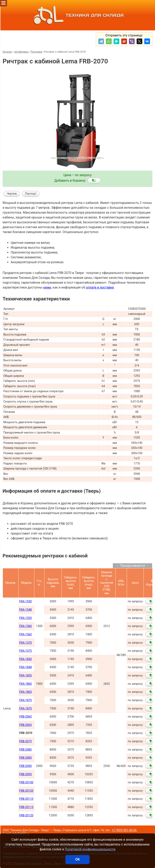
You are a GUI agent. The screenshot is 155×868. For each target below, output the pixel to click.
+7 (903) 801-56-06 (124, 830)
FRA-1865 (26, 692)
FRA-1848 (26, 667)
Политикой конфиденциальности (90, 849)
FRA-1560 (26, 626)
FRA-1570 (26, 643)
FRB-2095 (25, 774)
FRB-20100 (26, 782)
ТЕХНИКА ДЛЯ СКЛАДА (78, 15)
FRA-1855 (26, 676)
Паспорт (31, 194)
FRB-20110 (26, 799)
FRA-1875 (26, 709)
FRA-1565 (26, 634)
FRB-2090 (25, 766)
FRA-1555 (26, 618)
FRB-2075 (25, 741)
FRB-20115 (26, 807)
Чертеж (12, 194)
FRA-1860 (26, 684)
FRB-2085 (25, 758)
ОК (77, 859)
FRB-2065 (25, 725)
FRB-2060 (25, 717)
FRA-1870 (26, 700)
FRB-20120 (26, 815)
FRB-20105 (26, 791)
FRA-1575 (26, 651)
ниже (47, 287)
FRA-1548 (26, 610)
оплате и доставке (100, 287)
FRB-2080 (25, 750)
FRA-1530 (26, 601)
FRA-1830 (26, 659)
